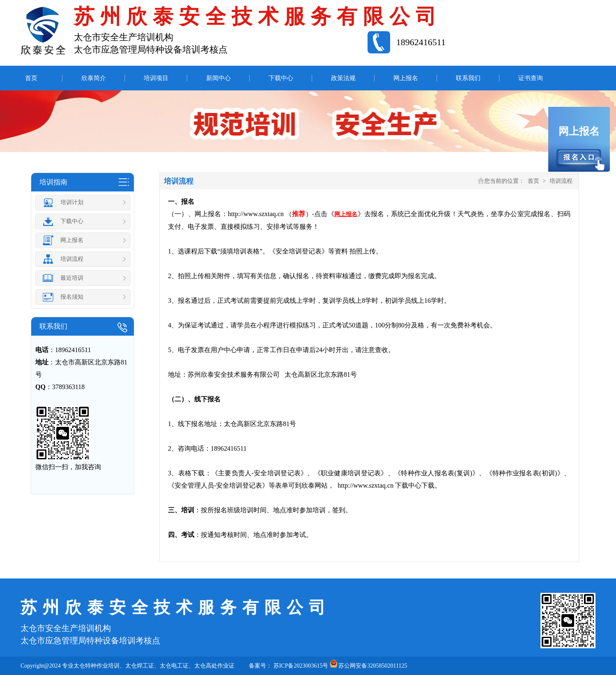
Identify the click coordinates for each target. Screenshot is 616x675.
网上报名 (406, 78)
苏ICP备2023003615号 (301, 666)
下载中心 (281, 78)
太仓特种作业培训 (97, 666)
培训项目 (156, 78)
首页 (31, 78)
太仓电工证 (174, 666)
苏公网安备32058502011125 (373, 666)
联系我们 (468, 78)
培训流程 (85, 259)
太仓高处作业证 (214, 666)
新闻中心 (218, 78)
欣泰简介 (94, 78)
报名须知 (85, 297)
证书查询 (531, 78)
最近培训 (85, 278)
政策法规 (343, 78)
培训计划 (85, 203)
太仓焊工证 (140, 666)
